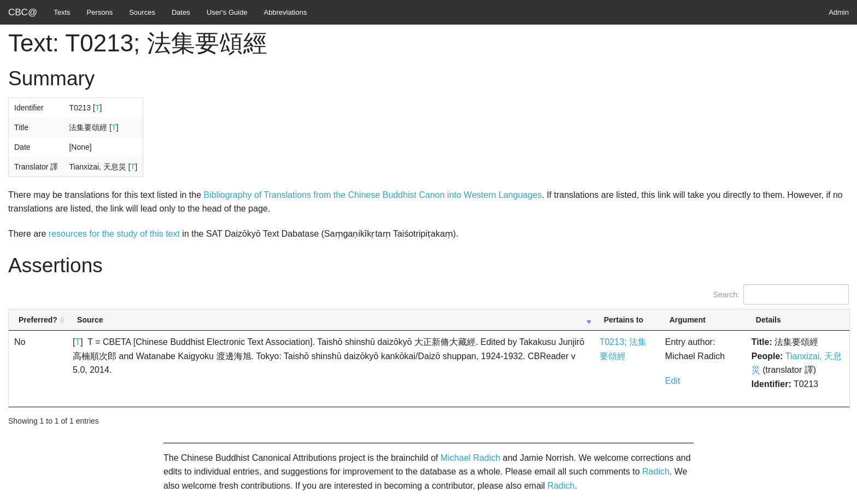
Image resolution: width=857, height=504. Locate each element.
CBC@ (23, 12)
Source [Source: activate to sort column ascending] (90, 320)
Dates (181, 12)
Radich (656, 471)
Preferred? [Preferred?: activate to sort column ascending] (38, 320)
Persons (100, 12)
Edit (673, 381)
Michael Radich (470, 458)
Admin (839, 12)
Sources (142, 12)
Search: (781, 294)
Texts (62, 12)
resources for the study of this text (114, 234)
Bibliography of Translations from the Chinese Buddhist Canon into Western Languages (373, 195)
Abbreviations (286, 12)
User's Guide (227, 12)
